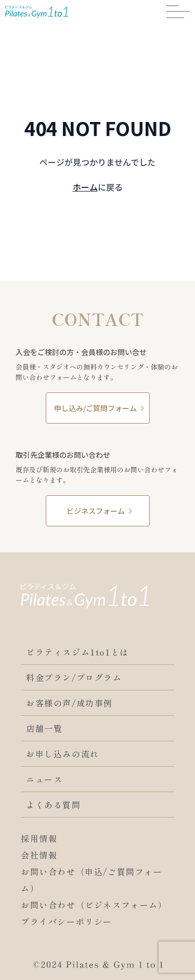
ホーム (85, 187)
